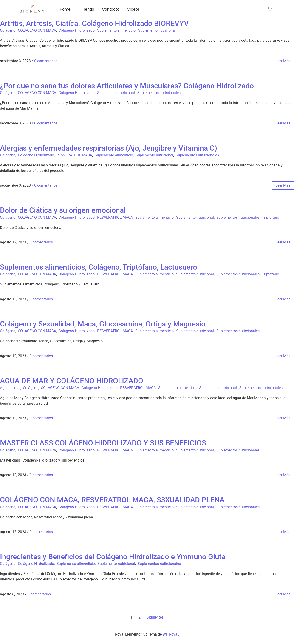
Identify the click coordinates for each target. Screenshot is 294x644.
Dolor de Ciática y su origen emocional (63, 210)
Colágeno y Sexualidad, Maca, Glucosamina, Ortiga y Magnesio (103, 324)
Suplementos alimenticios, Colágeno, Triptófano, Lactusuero (99, 267)
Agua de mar (10, 388)
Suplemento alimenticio (116, 30)
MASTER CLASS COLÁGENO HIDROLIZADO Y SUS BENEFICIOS (103, 443)
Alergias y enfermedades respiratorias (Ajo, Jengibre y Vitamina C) (109, 148)
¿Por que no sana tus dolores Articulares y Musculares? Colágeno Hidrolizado (127, 86)
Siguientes (155, 617)
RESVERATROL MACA (74, 155)
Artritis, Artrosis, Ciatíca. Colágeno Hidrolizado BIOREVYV (94, 23)
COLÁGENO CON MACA (37, 30)
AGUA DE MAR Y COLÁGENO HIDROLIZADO (72, 381)
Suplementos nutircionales (159, 93)
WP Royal (170, 634)
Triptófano (271, 217)
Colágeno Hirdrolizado (77, 30)
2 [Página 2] (140, 617)
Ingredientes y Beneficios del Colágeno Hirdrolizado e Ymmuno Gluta (113, 557)
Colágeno (8, 30)
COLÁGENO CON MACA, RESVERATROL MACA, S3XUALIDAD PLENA (112, 500)
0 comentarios (46, 61)
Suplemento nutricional (157, 30)
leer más (283, 61)
